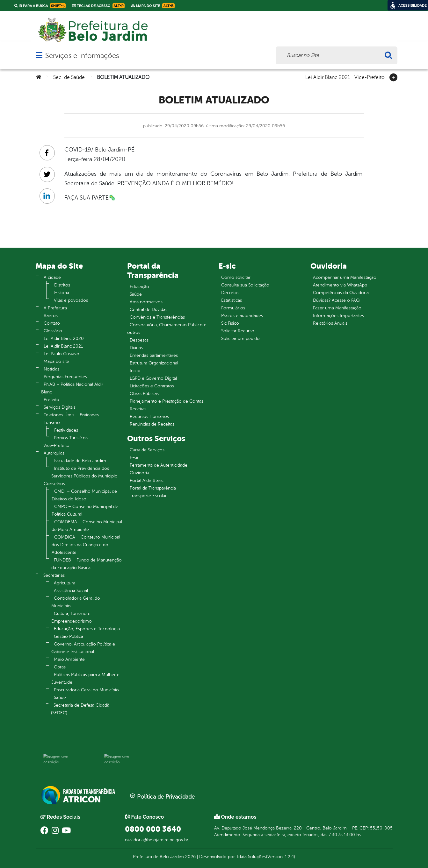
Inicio (135, 371)
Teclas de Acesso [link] (98, 6)
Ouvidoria (139, 473)
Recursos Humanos (149, 416)
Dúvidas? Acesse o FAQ (336, 300)
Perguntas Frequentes (65, 377)
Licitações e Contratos (152, 386)
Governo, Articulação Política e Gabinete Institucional (83, 648)
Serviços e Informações (82, 56)
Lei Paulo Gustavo (62, 354)
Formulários (233, 308)
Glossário (53, 331)
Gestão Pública (69, 636)
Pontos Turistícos (71, 438)
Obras (60, 667)
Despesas (139, 340)
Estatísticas (232, 300)
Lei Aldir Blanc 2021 (328, 77)
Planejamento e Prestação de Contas (167, 401)
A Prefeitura (55, 308)
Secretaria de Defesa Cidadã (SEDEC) (80, 709)
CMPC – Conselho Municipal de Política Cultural (85, 510)
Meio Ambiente (69, 659)
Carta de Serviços (147, 450)
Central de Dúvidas (149, 310)
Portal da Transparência (153, 488)
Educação (139, 287)
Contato (52, 323)
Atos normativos (146, 302)
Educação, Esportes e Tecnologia (87, 629)
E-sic (134, 458)
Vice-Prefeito (370, 77)
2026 (190, 857)
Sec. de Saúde (69, 77)
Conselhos (54, 484)
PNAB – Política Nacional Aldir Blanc (72, 388)
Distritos (62, 285)
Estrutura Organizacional (154, 363)
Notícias (51, 369)
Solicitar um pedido (240, 339)
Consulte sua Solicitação (245, 285)
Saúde (60, 698)
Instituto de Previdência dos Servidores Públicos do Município (84, 472)
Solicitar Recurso (238, 331)
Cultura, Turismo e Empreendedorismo (72, 617)
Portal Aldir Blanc (147, 480)
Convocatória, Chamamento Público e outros (167, 329)
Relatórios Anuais (330, 323)
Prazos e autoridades (242, 316)
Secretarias (54, 575)
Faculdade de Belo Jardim (80, 461)
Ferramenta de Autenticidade (159, 465)
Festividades (66, 430)
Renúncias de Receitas (152, 424)
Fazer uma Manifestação (337, 308)
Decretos (230, 293)
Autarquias (54, 453)
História (62, 293)
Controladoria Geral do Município (76, 602)
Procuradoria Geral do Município (86, 690)
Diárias (136, 348)
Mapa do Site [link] (153, 6)
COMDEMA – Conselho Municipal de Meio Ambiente (87, 526)
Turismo (52, 423)
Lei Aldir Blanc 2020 (64, 339)
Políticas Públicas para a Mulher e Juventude (85, 678)
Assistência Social (71, 591)
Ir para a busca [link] (40, 6)
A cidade (52, 277)
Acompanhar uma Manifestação (345, 277)
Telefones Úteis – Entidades (71, 415)
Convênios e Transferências (157, 317)
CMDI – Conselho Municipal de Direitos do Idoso (84, 495)
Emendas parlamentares (154, 355)
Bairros (51, 316)
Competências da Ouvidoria (341, 293)
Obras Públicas (144, 394)
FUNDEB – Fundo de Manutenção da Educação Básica (87, 564)
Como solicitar (236, 277)
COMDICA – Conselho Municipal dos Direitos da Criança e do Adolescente (86, 545)
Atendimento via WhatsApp (340, 285)
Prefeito (51, 400)
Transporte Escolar (148, 496)
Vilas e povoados (71, 300)
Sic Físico (230, 323)
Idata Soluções (252, 857)
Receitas (138, 409)
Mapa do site (56, 361)
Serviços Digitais (60, 407)
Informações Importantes (338, 316)
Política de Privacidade (162, 796)
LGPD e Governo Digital (153, 378)
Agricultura (65, 583)
